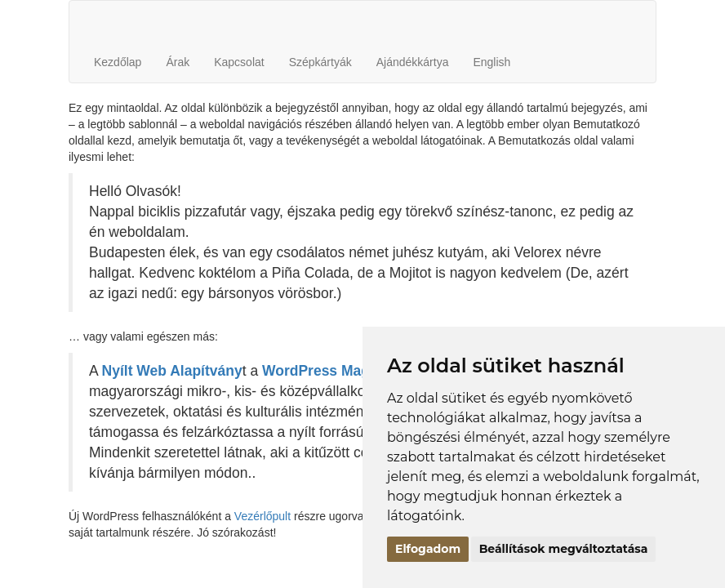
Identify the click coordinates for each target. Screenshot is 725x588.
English (491, 62)
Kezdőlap (118, 62)
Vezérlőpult (262, 516)
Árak (178, 62)
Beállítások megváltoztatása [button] (564, 549)
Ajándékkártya (413, 62)
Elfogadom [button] (428, 549)
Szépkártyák (320, 62)
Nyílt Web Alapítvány (172, 371)
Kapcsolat (239, 62)
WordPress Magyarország (350, 371)
